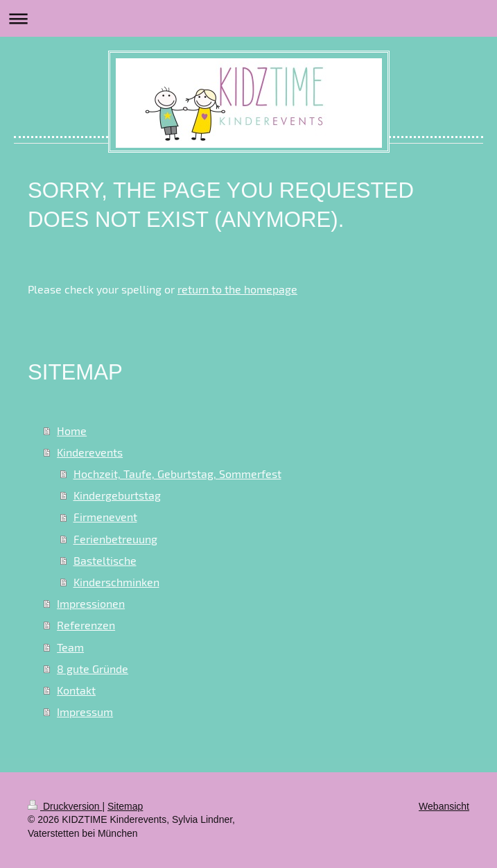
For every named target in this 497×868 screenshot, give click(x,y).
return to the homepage (237, 289)
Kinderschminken (116, 582)
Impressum (85, 712)
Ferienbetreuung (115, 539)
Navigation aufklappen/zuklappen (248, 18)
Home (72, 431)
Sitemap (125, 806)
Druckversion (65, 806)
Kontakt (76, 690)
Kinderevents (90, 452)
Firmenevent (105, 517)
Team (70, 647)
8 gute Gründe (93, 669)
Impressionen (91, 603)
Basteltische (105, 560)
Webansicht (444, 806)
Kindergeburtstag (117, 495)
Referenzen (86, 625)
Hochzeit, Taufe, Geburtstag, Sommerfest (177, 474)
